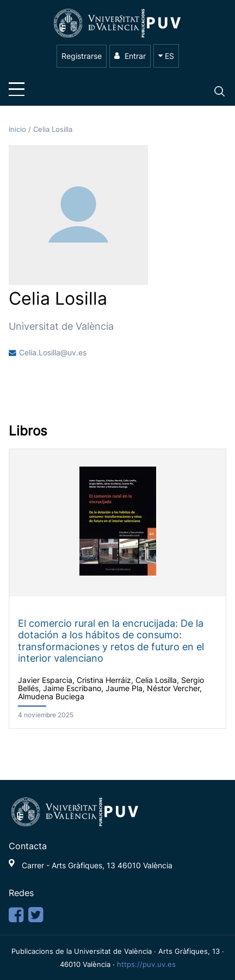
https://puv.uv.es (146, 964)
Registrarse (82, 56)
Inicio (18, 129)
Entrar (130, 56)
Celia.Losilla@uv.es (53, 353)
